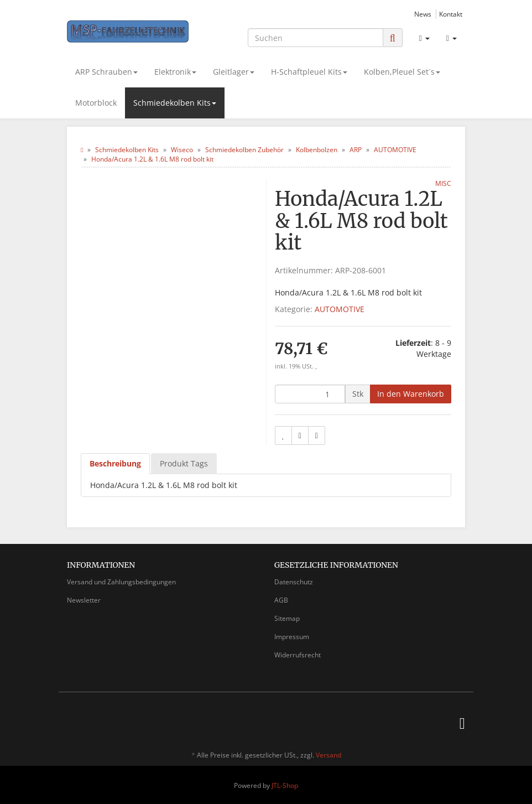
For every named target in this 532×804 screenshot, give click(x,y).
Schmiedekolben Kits (175, 103)
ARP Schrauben (106, 72)
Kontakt (451, 14)
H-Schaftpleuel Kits (309, 72)
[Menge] (310, 394)
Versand (328, 755)
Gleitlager (234, 72)
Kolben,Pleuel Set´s (402, 72)
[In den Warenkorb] (411, 394)
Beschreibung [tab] (115, 463)
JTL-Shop (285, 785)
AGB (281, 600)
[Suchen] (315, 38)
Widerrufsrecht (298, 655)
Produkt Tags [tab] (184, 463)
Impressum (292, 637)
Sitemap (287, 618)
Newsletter (84, 600)
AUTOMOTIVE (340, 309)
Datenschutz (294, 582)
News (423, 14)
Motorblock (96, 103)
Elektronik (175, 72)
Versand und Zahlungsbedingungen (121, 582)
